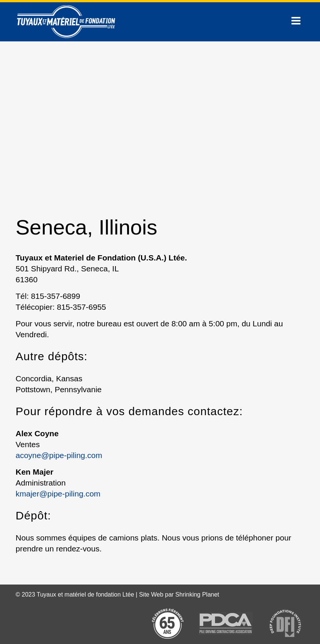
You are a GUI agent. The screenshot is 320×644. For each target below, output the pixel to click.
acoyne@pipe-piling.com (59, 455)
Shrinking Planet (197, 595)
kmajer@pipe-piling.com (58, 494)
